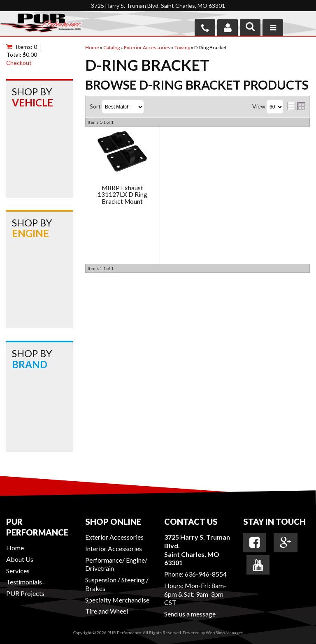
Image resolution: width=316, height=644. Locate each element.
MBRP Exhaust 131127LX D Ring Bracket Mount (122, 195)
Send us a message (190, 614)
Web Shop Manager (224, 632)
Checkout (19, 63)
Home (15, 548)
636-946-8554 (206, 574)
